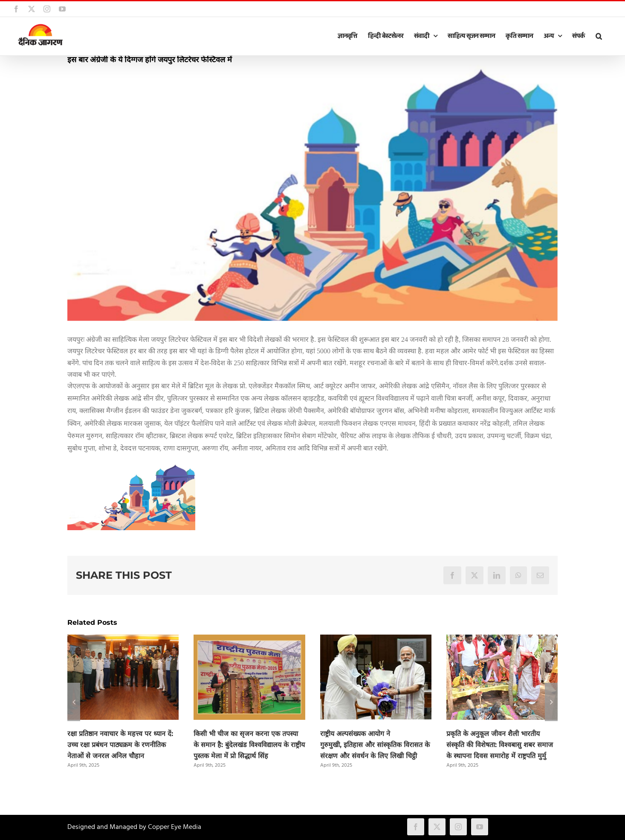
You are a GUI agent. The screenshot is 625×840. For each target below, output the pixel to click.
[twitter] (437, 827)
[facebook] (416, 827)
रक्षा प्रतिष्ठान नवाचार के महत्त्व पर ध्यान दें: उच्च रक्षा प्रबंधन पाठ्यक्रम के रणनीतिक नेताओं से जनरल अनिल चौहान (120, 745)
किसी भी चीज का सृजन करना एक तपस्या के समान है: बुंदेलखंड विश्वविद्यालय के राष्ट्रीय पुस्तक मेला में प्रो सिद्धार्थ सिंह (249, 745)
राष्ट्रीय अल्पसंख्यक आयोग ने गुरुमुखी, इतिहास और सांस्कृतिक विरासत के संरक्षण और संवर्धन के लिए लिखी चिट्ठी (375, 745)
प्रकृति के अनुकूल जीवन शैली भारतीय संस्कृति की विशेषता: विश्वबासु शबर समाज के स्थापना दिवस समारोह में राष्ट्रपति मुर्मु (500, 745)
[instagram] (458, 827)
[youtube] (480, 827)
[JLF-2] (312, 193)
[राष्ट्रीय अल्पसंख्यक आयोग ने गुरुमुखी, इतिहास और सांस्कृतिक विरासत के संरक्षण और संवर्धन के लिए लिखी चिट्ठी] (376, 640)
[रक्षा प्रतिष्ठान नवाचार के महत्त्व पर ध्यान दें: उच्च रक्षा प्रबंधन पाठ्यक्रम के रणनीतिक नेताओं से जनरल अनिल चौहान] (123, 640)
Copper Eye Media (175, 827)
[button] (599, 36)
